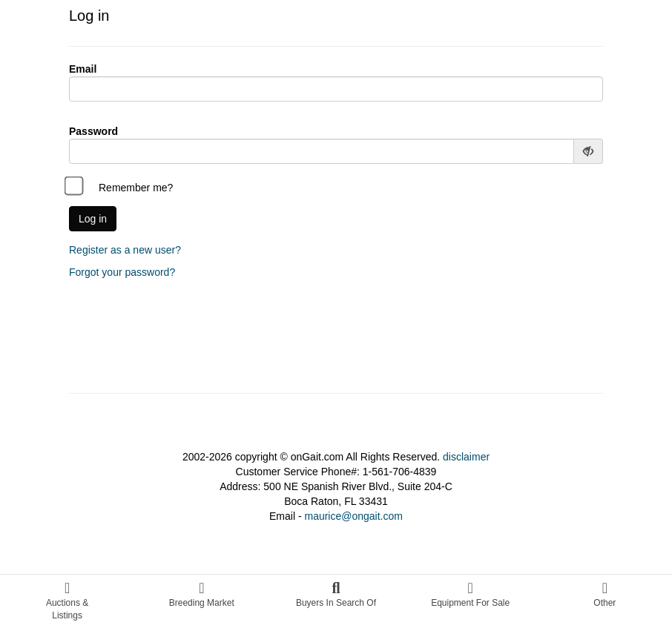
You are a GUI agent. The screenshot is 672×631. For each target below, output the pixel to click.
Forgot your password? (122, 272)
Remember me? (121, 188)
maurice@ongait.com (353, 516)
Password (93, 131)
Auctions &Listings (67, 601)
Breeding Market (202, 594)
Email (83, 69)
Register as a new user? (125, 250)
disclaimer (466, 457)
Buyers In (336, 594)
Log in (93, 219)
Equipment (470, 594)
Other (605, 594)
